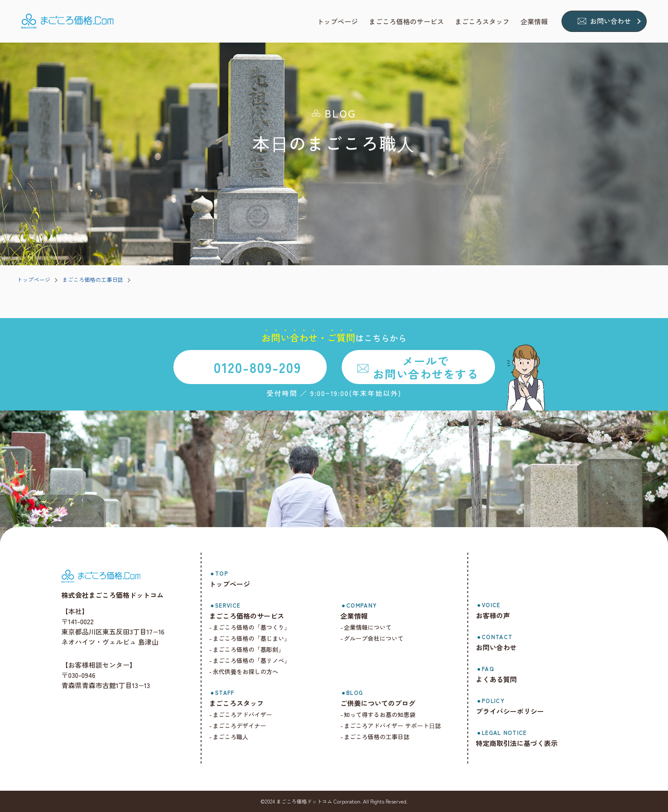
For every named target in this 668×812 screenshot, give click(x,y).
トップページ (34, 280)
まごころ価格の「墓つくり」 (251, 627)
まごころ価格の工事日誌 (93, 280)
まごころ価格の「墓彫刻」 (248, 649)
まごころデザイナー (239, 726)
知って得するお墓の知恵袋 (380, 714)
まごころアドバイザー (242, 714)
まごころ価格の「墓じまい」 (251, 638)
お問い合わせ (610, 21)
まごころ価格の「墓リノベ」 (251, 660)
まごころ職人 (230, 737)
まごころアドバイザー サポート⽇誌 (392, 726)
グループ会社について (374, 638)
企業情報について (368, 627)
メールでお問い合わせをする (426, 367)
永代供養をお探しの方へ (245, 671)
